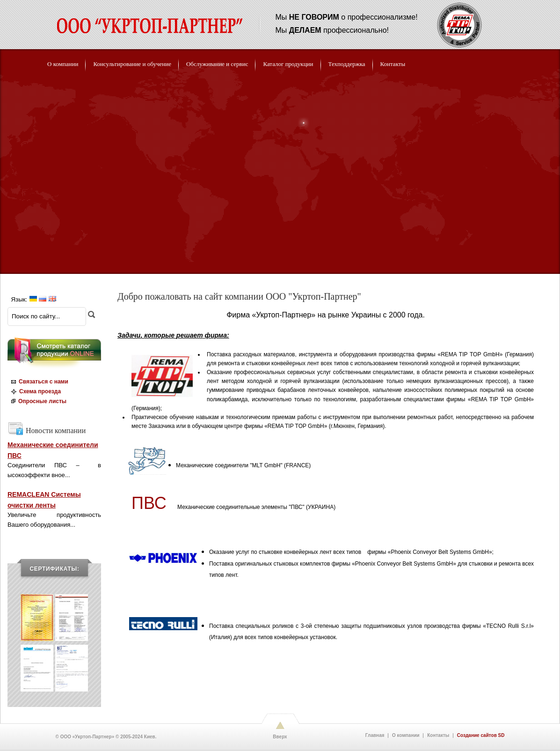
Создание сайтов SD (481, 736)
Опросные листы (37, 401)
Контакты (438, 736)
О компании (406, 736)
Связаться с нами (38, 382)
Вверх (280, 737)
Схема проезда (35, 391)
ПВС (149, 503)
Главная (375, 736)
